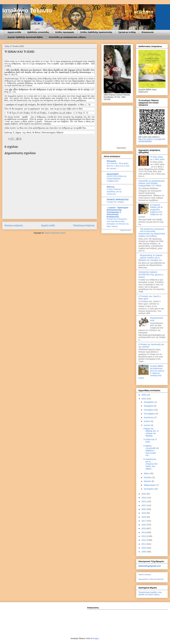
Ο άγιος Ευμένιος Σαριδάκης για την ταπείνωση (114, 192)
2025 (144, 399)
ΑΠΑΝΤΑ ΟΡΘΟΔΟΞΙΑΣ (118, 200)
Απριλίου (148, 477)
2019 (144, 513)
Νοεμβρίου (149, 406)
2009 (144, 552)
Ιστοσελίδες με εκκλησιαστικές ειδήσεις (67, 37)
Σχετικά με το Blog (127, 32)
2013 (144, 536)
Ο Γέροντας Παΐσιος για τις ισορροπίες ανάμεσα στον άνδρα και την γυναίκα (151, 211)
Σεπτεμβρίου (150, 414)
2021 (144, 505)
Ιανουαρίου (149, 489)
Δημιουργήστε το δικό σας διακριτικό (151, 579)
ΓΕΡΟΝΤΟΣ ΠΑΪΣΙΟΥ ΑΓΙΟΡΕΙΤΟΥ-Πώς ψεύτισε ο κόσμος (151, 275)
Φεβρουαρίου (150, 485)
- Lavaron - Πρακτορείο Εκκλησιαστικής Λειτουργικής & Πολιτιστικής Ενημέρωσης (118, 212)
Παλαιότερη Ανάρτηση (84, 225)
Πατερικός (111, 161)
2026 (144, 395)
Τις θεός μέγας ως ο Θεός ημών (157, 158)
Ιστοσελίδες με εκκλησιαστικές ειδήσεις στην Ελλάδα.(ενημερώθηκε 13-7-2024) (152, 183)
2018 (144, 517)
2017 (144, 521)
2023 (144, 498)
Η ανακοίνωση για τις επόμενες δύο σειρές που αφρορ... (150, 464)
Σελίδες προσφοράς (65, 32)
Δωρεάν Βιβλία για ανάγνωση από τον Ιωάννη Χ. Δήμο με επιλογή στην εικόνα (151, 372)
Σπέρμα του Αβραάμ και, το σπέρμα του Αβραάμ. (151, 432)
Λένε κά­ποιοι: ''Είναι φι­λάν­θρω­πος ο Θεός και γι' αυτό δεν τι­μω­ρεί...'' (118, 166)
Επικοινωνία (148, 32)
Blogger (96, 638)
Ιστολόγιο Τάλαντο (27, 10)
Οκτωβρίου (149, 410)
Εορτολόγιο (121, 148)
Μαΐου (147, 473)
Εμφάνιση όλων (126, 230)
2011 (144, 544)
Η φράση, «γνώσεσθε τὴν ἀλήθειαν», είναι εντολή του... (151, 450)
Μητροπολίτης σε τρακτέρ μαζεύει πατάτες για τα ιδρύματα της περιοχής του (150, 258)
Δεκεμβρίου (149, 402)
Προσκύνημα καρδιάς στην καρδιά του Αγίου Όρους (150, 593)
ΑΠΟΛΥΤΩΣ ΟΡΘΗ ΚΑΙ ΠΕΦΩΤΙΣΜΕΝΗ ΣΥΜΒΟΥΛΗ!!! (117, 179)
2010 (144, 548)
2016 (144, 525)
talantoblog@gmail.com (150, 566)
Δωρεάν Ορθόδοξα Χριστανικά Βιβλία (25, 37)
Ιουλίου (147, 421)
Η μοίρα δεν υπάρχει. (116, 202)
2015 (144, 528)
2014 (144, 532)
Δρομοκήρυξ (113, 174)
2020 (144, 509)
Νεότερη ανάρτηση (14, 225)
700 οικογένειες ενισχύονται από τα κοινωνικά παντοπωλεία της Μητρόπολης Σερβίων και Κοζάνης (152, 232)
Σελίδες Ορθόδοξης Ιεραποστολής (96, 32)
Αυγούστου (149, 417)
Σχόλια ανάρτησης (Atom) (55, 233)
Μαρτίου (148, 481)
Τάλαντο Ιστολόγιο (145, 575)
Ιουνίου (147, 425)
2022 (144, 501)
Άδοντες (111, 187)
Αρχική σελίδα (14, 32)
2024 (144, 494)
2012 (144, 540)
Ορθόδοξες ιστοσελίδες (38, 32)
